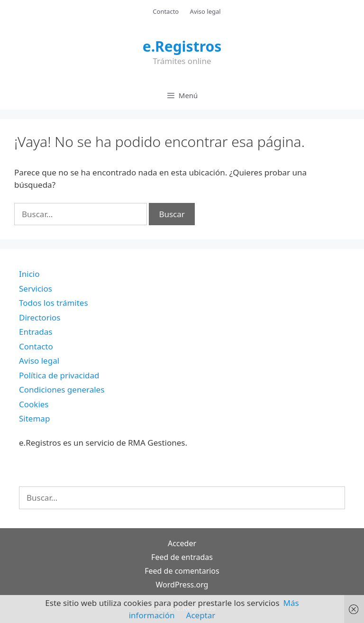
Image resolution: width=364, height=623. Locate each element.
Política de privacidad (59, 375)
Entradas (36, 332)
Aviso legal (205, 11)
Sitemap (34, 418)
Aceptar (201, 615)
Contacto (166, 11)
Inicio (29, 274)
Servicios (36, 289)
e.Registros (182, 46)
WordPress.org (182, 585)
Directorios (40, 317)
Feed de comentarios (182, 571)
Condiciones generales (62, 389)
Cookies (34, 404)
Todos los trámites (54, 303)
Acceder (182, 543)
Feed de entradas (182, 557)
